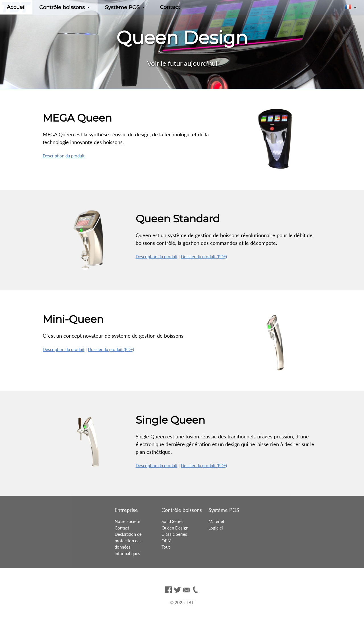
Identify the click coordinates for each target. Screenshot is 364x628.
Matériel (216, 521)
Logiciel (216, 528)
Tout (166, 547)
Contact (170, 7)
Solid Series (172, 521)
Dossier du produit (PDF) (204, 256)
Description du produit (64, 156)
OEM (167, 541)
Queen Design (175, 528)
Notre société (127, 521)
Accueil (16, 7)
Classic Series (174, 534)
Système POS (122, 7)
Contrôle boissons (62, 7)
